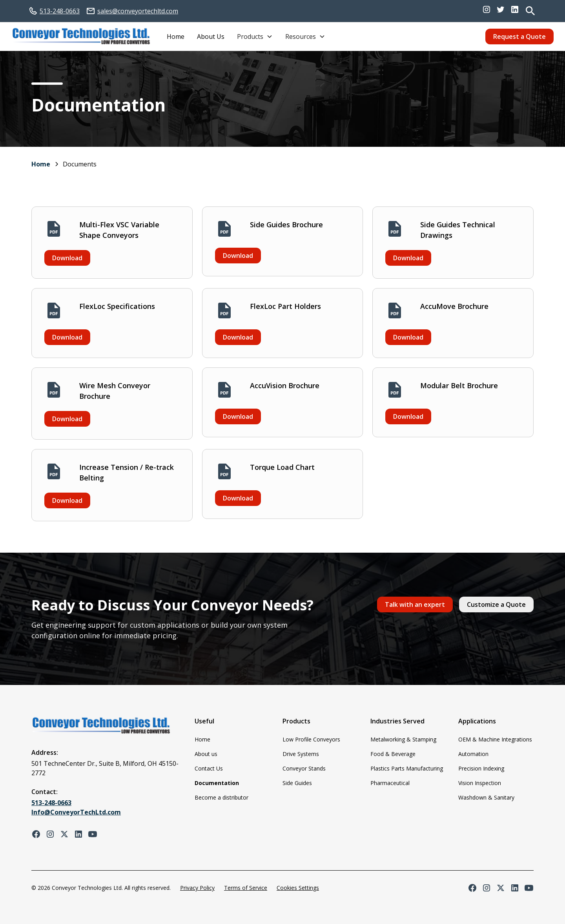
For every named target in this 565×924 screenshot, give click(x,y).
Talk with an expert (415, 604)
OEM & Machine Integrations (495, 739)
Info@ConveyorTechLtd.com (76, 812)
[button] (255, 37)
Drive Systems (301, 754)
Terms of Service (246, 888)
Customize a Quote (496, 604)
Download (67, 258)
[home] (81, 37)
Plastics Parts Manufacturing (407, 768)
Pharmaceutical (390, 783)
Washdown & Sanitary (486, 797)
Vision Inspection (480, 783)
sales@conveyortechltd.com (138, 11)
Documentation (217, 783)
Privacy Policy (197, 888)
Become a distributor (221, 797)
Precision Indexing (481, 768)
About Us (211, 37)
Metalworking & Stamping (403, 739)
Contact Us (209, 768)
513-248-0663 (60, 11)
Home (176, 37)
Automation (473, 754)
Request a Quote (519, 37)
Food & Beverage (393, 754)
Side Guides (297, 783)
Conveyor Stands (304, 768)
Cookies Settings (298, 888)
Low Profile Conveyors (311, 739)
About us (206, 754)
